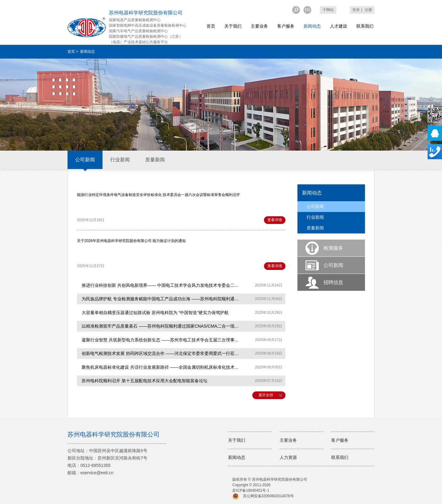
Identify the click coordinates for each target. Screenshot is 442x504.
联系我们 (365, 26)
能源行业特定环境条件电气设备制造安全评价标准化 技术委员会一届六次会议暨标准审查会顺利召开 (159, 195)
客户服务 (286, 26)
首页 (211, 26)
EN (307, 10)
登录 (356, 10)
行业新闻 (120, 160)
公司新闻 (85, 160)
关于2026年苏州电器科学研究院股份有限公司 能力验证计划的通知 (131, 241)
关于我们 (233, 26)
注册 (368, 10)
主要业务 (259, 26)
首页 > (73, 52)
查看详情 (275, 220)
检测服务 (333, 248)
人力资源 (288, 457)
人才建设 (339, 26)
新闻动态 (312, 26)
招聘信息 (333, 282)
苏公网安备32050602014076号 (268, 496)
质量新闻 (155, 160)
